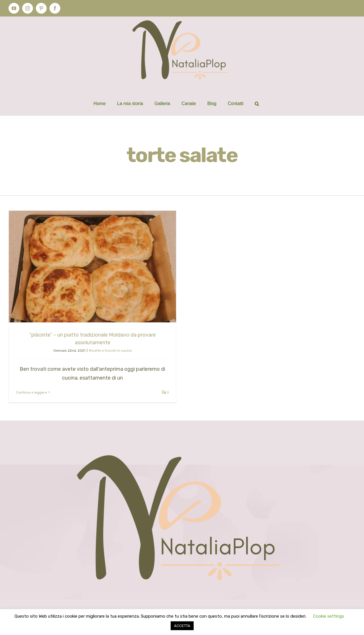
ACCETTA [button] (182, 626)
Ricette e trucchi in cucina (110, 351)
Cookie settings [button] (329, 616)
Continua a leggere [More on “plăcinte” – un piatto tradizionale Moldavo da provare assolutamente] (31, 392)
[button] (257, 104)
